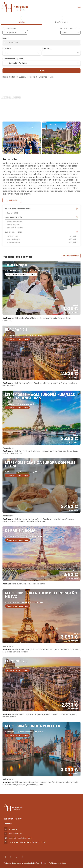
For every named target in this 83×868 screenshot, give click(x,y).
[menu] (79, 7)
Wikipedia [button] (12, 200)
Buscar (41, 71)
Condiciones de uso (45, 77)
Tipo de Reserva (9, 28)
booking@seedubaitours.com (20, 838)
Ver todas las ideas (71, 256)
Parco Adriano (12, 225)
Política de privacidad (58, 863)
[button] (7, 138)
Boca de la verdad (14, 228)
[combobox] (68, 32)
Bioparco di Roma (14, 222)
